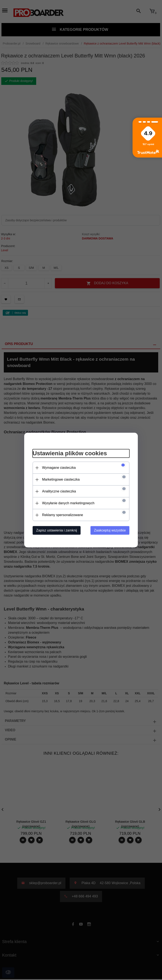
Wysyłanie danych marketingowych (68, 503)
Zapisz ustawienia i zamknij (57, 530)
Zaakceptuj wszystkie (110, 530)
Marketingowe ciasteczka (61, 479)
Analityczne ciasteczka (59, 491)
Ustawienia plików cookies (70, 453)
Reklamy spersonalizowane (63, 515)
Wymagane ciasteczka (59, 468)
